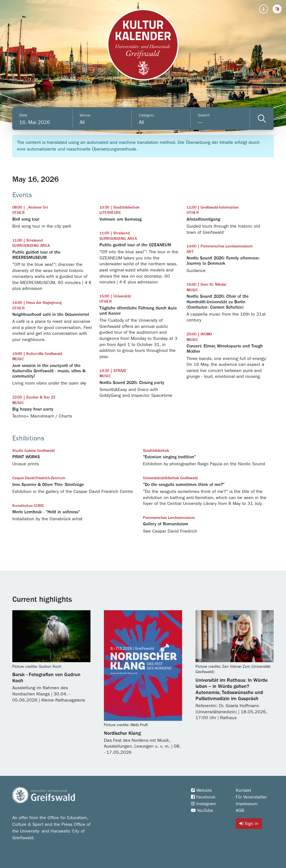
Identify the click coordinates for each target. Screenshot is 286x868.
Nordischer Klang (122, 733)
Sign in (249, 823)
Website (202, 790)
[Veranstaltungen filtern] (262, 119)
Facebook (203, 797)
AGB (240, 810)
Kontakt (243, 790)
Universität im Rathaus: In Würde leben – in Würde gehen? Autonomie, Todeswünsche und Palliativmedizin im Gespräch (232, 690)
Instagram (203, 804)
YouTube (202, 810)
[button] (277, 9)
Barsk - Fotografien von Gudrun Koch (46, 678)
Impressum (247, 804)
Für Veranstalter (251, 797)
